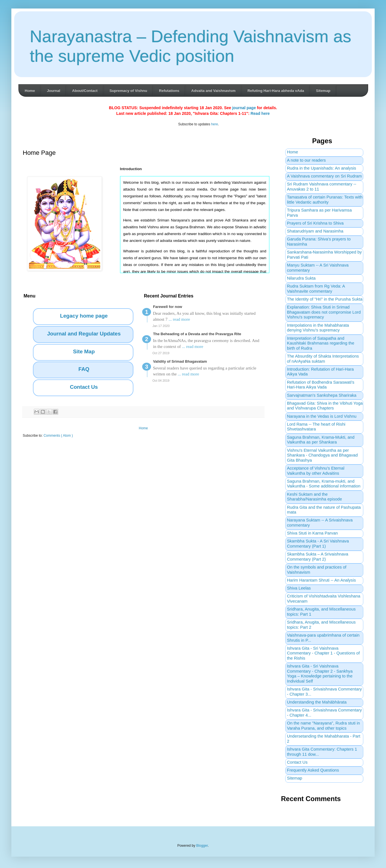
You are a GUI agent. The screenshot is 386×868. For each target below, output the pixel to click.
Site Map (84, 351)
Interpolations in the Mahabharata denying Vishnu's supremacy (318, 328)
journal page (244, 108)
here (215, 124)
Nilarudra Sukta (301, 278)
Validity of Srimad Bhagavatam (180, 361)
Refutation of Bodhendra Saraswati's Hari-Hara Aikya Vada (321, 385)
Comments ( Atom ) (58, 436)
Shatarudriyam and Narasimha (315, 231)
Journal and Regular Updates (84, 334)
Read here (260, 113)
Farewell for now (168, 307)
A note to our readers (306, 160)
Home (30, 91)
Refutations (169, 91)
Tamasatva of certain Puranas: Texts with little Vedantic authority (325, 200)
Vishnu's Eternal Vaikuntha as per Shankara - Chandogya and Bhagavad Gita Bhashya (322, 455)
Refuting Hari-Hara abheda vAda (276, 91)
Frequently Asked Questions (313, 770)
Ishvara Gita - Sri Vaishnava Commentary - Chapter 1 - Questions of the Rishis (323, 653)
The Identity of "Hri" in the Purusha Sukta (325, 299)
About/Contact (85, 91)
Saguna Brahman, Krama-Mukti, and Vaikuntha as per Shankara (321, 440)
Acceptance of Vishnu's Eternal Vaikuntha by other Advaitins (316, 471)
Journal (54, 91)
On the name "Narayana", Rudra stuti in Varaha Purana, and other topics (323, 726)
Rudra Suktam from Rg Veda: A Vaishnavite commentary (316, 289)
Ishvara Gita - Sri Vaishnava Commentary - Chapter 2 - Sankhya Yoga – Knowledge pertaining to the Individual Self (320, 674)
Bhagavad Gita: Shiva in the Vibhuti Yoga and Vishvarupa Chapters (325, 406)
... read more (179, 319)
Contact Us (84, 387)
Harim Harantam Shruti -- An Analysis (321, 580)
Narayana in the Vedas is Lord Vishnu (322, 416)
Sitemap (323, 91)
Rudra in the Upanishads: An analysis (322, 168)
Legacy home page (84, 316)
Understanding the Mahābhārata (317, 702)
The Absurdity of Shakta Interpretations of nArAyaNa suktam (323, 359)
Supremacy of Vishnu (128, 91)
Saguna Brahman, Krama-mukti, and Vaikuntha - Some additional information (324, 484)
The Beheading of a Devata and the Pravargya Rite (197, 334)
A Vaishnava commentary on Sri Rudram (324, 176)
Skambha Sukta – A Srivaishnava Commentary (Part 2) (318, 557)
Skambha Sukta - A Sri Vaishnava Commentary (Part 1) (318, 544)
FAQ (84, 369)
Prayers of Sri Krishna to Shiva (315, 223)
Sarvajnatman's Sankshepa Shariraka (322, 395)
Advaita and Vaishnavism (213, 91)
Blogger (202, 846)
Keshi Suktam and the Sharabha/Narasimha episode (314, 497)
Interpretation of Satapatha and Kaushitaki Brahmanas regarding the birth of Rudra (321, 343)
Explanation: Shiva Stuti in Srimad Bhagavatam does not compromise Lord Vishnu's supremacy (324, 312)
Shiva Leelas (299, 588)
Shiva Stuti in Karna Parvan (312, 533)
